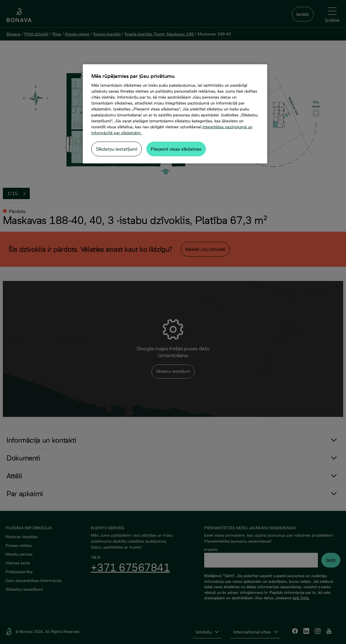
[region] (175, 114)
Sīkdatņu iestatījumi (117, 149)
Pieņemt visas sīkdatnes (176, 149)
